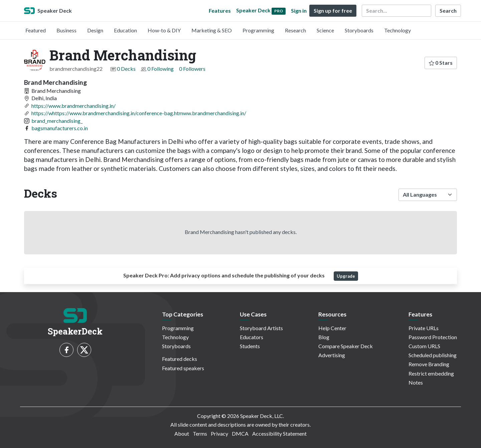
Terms (200, 433)
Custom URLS (424, 346)
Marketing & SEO (212, 30)
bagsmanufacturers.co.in (60, 128)
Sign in (299, 11)
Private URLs (424, 328)
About (182, 433)
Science (325, 30)
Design (95, 30)
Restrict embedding (431, 373)
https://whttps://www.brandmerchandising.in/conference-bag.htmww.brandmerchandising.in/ (139, 113)
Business (66, 30)
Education (125, 30)
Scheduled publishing (433, 355)
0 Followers (192, 69)
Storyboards (359, 30)
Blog (324, 337)
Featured (36, 30)
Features (220, 11)
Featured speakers (183, 368)
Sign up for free (333, 11)
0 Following (161, 69)
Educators (252, 337)
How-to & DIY (164, 30)
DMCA (240, 433)
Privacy (219, 433)
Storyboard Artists (261, 328)
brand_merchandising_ (57, 121)
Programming (258, 30)
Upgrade (346, 276)
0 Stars (441, 63)
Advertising (332, 355)
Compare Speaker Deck (346, 346)
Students (250, 346)
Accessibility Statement (279, 433)
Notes (416, 382)
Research (295, 30)
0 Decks (126, 69)
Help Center (332, 328)
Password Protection (433, 337)
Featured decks (180, 359)
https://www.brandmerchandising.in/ (73, 106)
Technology (397, 30)
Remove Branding (429, 364)
